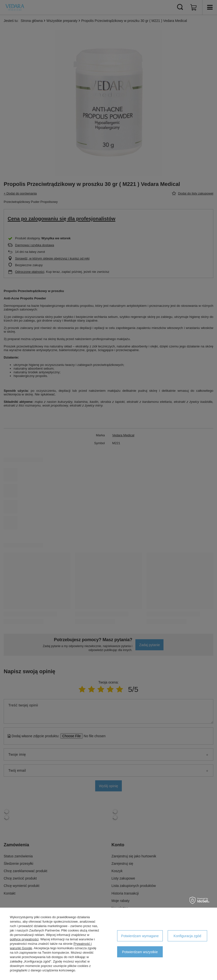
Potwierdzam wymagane (140, 936)
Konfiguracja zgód (187, 936)
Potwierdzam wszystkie (140, 952)
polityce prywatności (24, 939)
